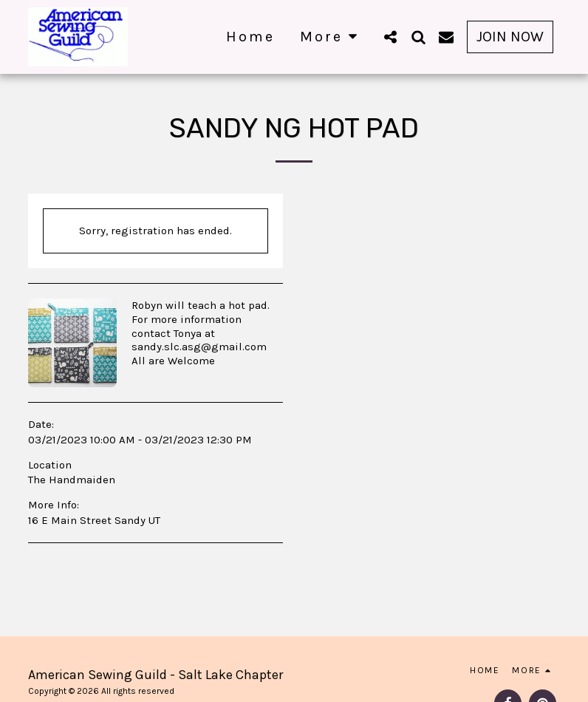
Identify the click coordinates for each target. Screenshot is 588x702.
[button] (390, 37)
